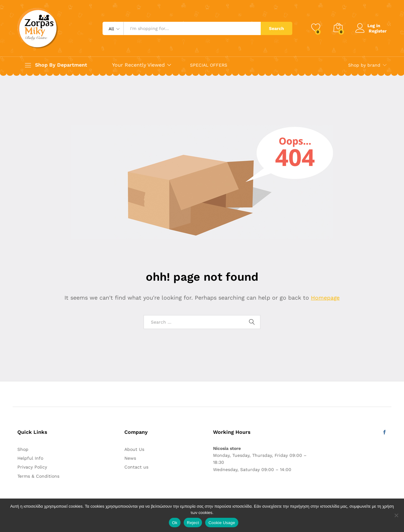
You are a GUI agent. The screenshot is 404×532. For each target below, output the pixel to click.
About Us (134, 449)
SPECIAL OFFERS (209, 65)
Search (276, 28)
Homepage (325, 298)
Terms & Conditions (38, 476)
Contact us (136, 467)
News (130, 458)
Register (378, 31)
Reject (193, 523)
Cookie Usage (222, 523)
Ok (175, 523)
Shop (23, 449)
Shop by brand (364, 65)
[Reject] (396, 515)
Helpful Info (30, 458)
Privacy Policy (32, 467)
